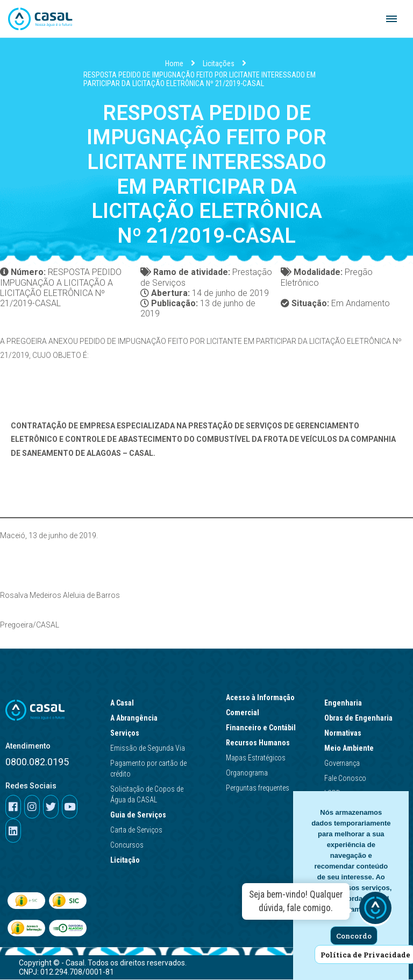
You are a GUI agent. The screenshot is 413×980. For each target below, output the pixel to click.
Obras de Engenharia (361, 718)
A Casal (125, 703)
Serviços (125, 734)
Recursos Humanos (261, 743)
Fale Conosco (345, 779)
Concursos (127, 845)
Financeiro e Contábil (264, 728)
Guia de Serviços (141, 815)
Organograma (247, 773)
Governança (342, 764)
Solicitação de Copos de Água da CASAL (147, 795)
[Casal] (40, 19)
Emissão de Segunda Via (148, 749)
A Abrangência (137, 718)
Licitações (219, 64)
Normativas (346, 734)
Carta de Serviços (136, 830)
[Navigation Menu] (391, 19)
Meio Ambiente (352, 749)
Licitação (128, 861)
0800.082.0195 (37, 762)
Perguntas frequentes (258, 788)
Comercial (245, 713)
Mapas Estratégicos (256, 758)
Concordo (354, 936)
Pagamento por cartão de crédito (148, 769)
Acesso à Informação (263, 698)
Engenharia (346, 703)
